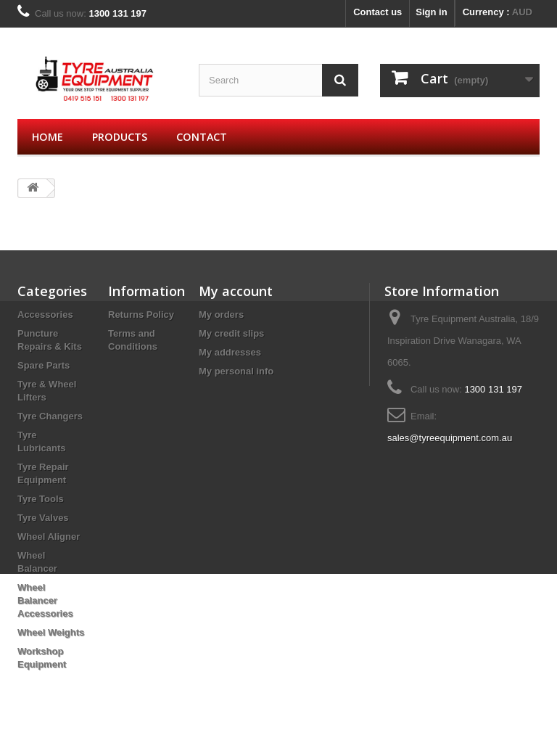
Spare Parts (44, 365)
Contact (202, 137)
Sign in (431, 12)
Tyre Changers (50, 416)
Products (120, 137)
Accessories (45, 315)
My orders (221, 315)
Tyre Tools (41, 499)
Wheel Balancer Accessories (45, 600)
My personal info (236, 371)
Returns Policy (141, 315)
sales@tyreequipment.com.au (450, 438)
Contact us (377, 12)
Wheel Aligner (49, 537)
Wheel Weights (51, 632)
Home (48, 137)
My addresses (230, 352)
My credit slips (231, 333)
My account (236, 291)
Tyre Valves (43, 518)
